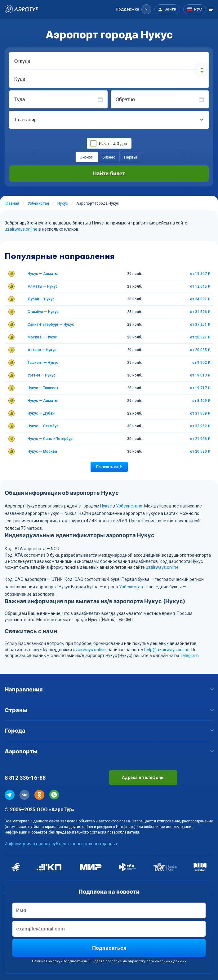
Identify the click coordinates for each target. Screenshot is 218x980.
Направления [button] (109, 689)
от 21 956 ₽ (200, 439)
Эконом (87, 157)
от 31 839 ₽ (200, 413)
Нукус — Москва (42, 451)
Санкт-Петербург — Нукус (51, 324)
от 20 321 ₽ (200, 337)
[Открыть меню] (211, 9)
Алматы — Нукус (43, 286)
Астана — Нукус (42, 350)
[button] (133, 9)
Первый (131, 157)
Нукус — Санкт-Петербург (51, 439)
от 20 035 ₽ (200, 350)
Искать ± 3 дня (113, 143)
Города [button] (109, 731)
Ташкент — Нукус (43, 363)
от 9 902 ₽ (201, 363)
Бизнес (109, 157)
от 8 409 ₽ (201, 401)
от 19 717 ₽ (200, 388)
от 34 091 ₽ (200, 299)
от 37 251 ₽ (200, 324)
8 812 (25, 778)
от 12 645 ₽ (200, 286)
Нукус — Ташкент (43, 388)
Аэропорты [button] (109, 751)
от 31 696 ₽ (200, 312)
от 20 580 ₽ (200, 451)
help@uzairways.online (167, 650)
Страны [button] (109, 710)
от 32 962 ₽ (200, 426)
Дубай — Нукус (41, 299)
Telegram (189, 656)
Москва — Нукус (42, 337)
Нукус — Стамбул (43, 426)
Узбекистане (129, 506)
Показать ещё (109, 467)
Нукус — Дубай (41, 413)
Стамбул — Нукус (43, 312)
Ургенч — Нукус (42, 375)
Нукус (106, 506)
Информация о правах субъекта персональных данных (61, 844)
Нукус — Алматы (43, 274)
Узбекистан (131, 587)
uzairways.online (21, 229)
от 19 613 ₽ (200, 375)
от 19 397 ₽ (200, 274)
